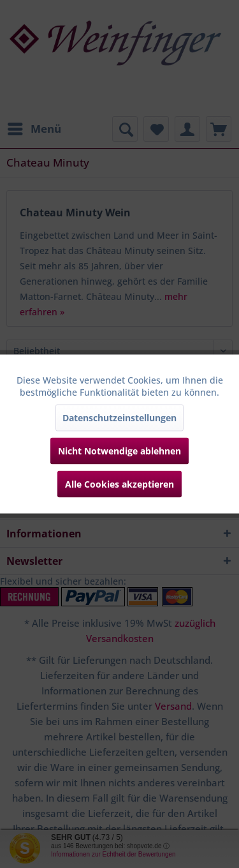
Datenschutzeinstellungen (119, 418)
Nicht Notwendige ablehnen (119, 451)
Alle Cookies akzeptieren (119, 484)
